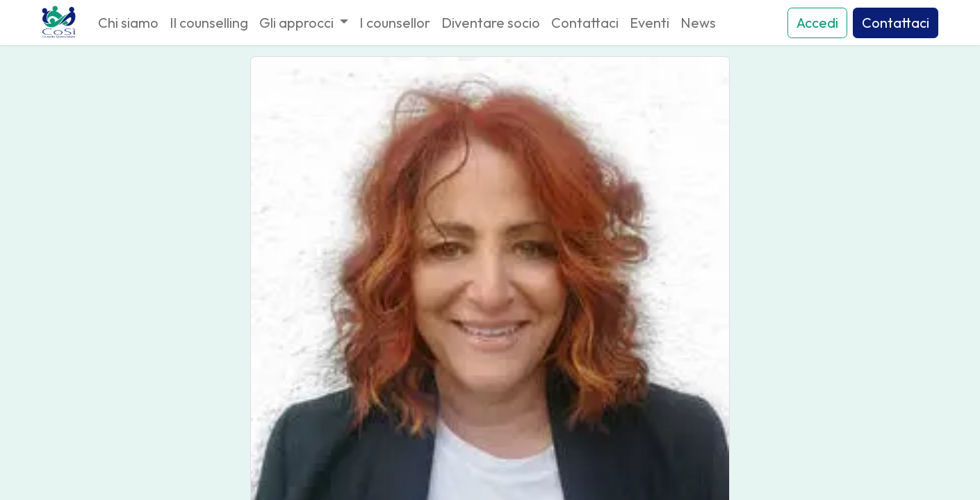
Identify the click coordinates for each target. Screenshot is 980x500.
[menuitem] (128, 23)
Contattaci (896, 23)
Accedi (817, 23)
